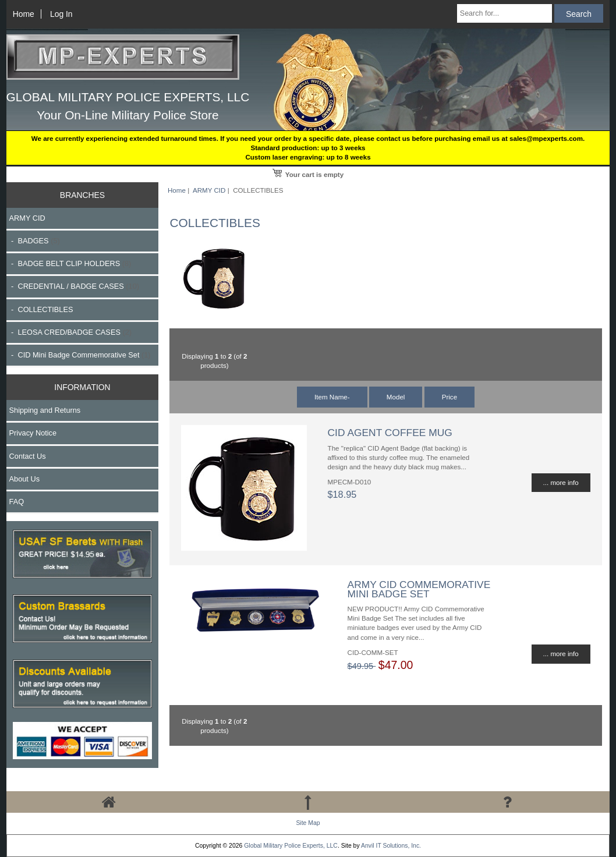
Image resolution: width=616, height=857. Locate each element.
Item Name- (332, 397)
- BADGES (35, 241)
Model (396, 397)
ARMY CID (209, 190)
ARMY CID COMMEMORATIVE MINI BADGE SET (419, 589)
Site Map (308, 823)
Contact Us (28, 456)
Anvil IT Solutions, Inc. (391, 846)
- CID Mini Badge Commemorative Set (80, 355)
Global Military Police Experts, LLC (291, 846)
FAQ (17, 502)
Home (24, 14)
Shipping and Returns (45, 410)
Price (449, 397)
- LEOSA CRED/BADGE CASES (70, 332)
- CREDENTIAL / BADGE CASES (74, 286)
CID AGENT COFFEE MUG (390, 433)
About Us (24, 479)
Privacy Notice (33, 433)
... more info (561, 482)
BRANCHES (82, 195)
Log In (61, 14)
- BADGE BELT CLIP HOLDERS (70, 263)
